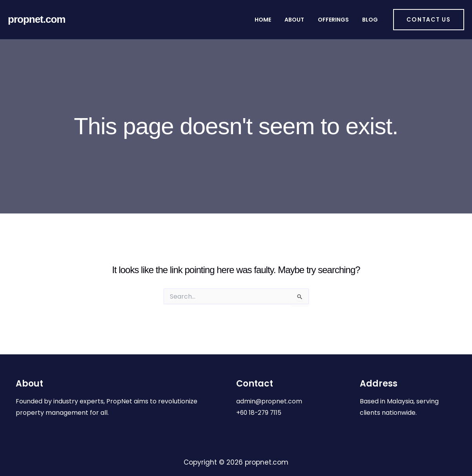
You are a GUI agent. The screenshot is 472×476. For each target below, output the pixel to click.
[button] (429, 20)
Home (284, 20)
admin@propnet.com (270, 401)
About (309, 20)
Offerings (341, 20)
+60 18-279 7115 (260, 413)
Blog (371, 20)
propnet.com (36, 19)
